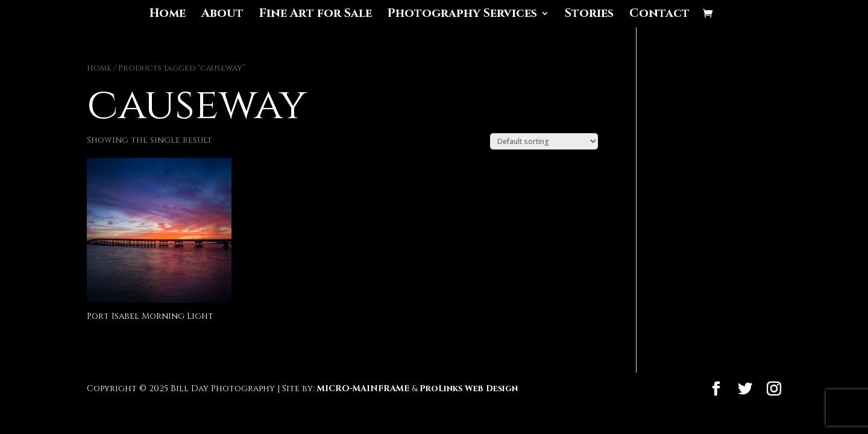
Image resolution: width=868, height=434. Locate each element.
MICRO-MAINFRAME (363, 388)
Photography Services (462, 15)
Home (168, 15)
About (222, 15)
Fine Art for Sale (316, 15)
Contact (659, 15)
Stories (589, 15)
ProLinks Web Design (469, 388)
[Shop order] (544, 141)
